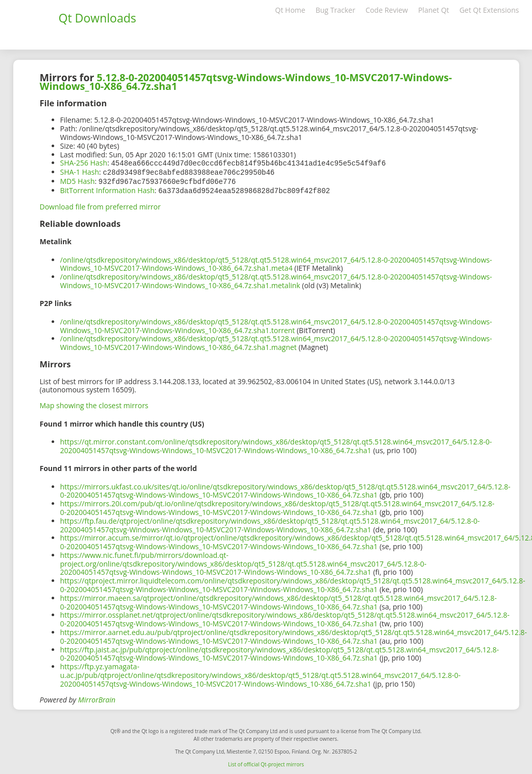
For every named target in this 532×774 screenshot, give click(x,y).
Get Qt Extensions (489, 10)
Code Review (387, 10)
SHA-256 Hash (84, 163)
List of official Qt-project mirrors (266, 762)
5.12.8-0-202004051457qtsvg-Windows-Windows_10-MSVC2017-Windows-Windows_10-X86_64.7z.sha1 (246, 82)
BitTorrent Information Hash (108, 189)
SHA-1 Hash (80, 171)
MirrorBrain (97, 698)
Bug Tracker (335, 10)
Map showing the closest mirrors (94, 403)
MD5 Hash (78, 180)
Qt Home (290, 10)
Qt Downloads (98, 18)
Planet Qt (434, 10)
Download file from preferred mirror (100, 205)
